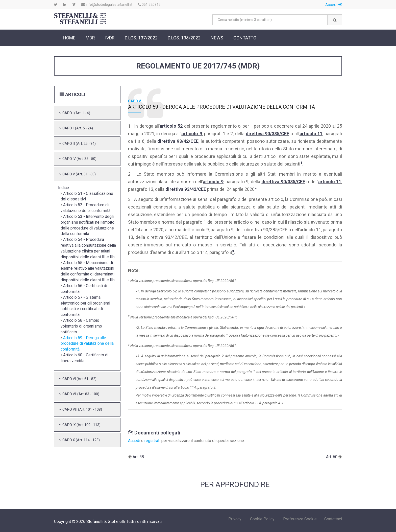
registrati (152, 441)
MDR (90, 38)
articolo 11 (311, 134)
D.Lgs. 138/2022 (184, 38)
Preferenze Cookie (300, 519)
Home (69, 38)
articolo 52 (171, 126)
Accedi (334, 5)
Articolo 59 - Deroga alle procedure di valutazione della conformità (87, 344)
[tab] (87, 113)
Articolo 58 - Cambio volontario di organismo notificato (81, 326)
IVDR (110, 38)
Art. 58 (138, 457)
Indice (64, 188)
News (217, 38)
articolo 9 (192, 134)
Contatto (245, 38)
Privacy (235, 519)
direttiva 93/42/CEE (178, 141)
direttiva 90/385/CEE (267, 134)
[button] (76, 113)
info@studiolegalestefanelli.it (107, 5)
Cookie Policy (262, 519)
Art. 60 (332, 457)
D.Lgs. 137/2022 (141, 38)
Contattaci (333, 519)
